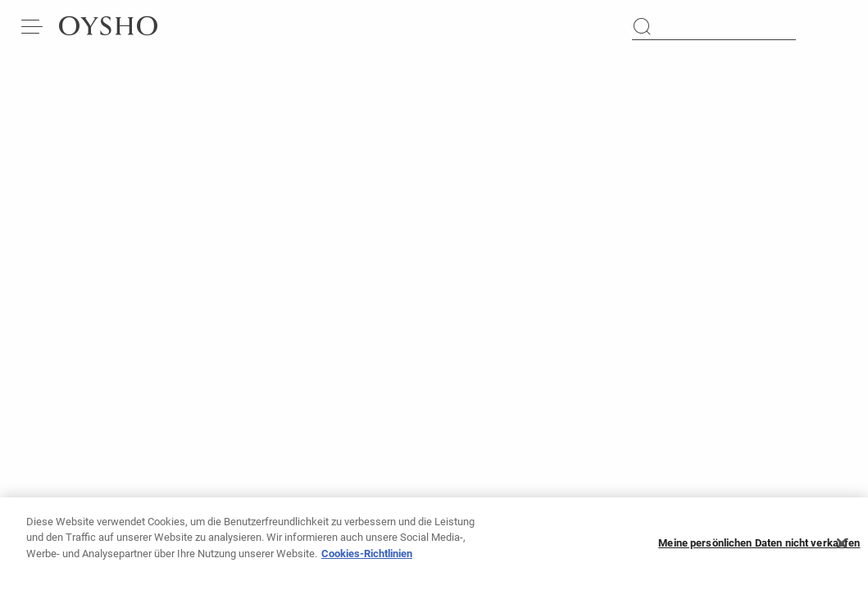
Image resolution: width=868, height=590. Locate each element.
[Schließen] (842, 551)
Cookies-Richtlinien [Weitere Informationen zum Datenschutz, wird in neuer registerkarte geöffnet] (367, 562)
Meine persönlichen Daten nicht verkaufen (759, 552)
